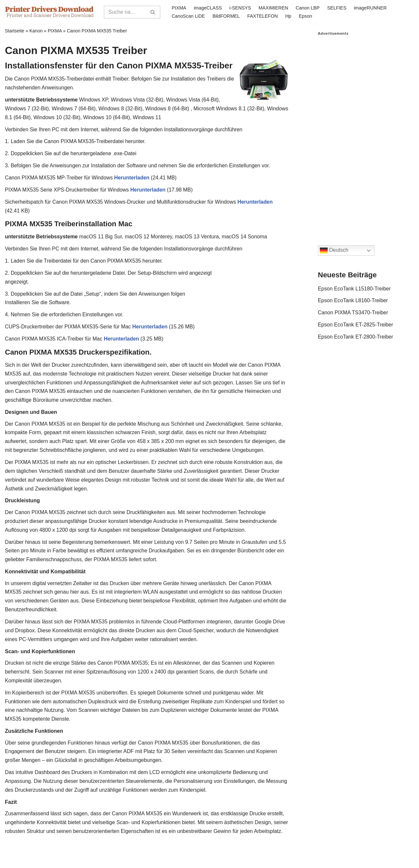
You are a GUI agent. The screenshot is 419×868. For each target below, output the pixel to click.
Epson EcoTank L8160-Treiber (353, 301)
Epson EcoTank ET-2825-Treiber (356, 325)
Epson (306, 16)
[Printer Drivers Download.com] (49, 12)
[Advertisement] (366, 134)
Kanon (36, 31)
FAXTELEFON (263, 16)
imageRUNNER (371, 8)
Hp (289, 16)
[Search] (125, 12)
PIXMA (179, 8)
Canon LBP (308, 8)
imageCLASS (208, 8)
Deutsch (334, 250)
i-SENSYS (240, 8)
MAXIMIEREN (273, 8)
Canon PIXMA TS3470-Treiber (353, 313)
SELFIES (337, 8)
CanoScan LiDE (188, 16)
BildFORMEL (226, 16)
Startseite (15, 31)
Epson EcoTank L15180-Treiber (355, 289)
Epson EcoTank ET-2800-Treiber (356, 338)
